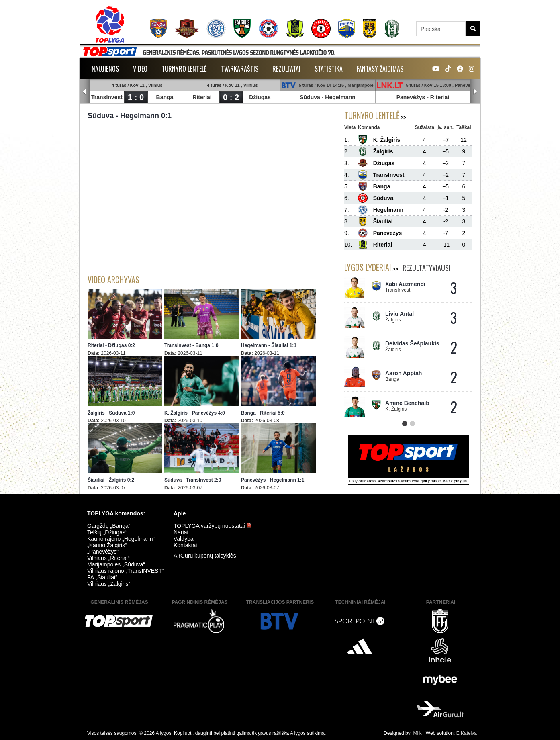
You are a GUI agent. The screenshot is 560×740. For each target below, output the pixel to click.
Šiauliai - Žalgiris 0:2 (111, 480)
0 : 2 (231, 97)
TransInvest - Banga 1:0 (191, 345)
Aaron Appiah (404, 373)
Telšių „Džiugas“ (107, 532)
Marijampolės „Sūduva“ (116, 564)
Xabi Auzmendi (405, 284)
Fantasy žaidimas (380, 69)
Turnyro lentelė (184, 69)
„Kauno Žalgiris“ (107, 545)
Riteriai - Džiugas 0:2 (111, 345)
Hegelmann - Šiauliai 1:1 (269, 345)
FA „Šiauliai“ (102, 577)
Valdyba (184, 539)
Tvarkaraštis (240, 69)
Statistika (329, 69)
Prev (85, 92)
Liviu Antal (400, 314)
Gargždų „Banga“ (109, 526)
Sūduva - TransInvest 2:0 (193, 480)
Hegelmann (340, 97)
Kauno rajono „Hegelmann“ (121, 539)
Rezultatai (286, 69)
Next (475, 92)
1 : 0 (136, 97)
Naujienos (105, 69)
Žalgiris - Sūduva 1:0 (111, 413)
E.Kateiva (467, 733)
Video (140, 69)
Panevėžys (411, 97)
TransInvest (107, 97)
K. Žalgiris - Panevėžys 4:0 (195, 413)
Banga (165, 97)
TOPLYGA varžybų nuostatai (213, 526)
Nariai (181, 532)
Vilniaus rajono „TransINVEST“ (126, 571)
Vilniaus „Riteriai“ (108, 558)
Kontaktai (185, 545)
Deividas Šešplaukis (412, 343)
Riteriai (202, 97)
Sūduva (310, 97)
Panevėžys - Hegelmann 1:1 (273, 480)
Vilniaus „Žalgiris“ (109, 584)
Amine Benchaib (407, 403)
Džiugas (260, 97)
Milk (417, 733)
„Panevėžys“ (103, 552)
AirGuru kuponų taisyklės (205, 556)
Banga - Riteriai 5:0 (263, 413)
